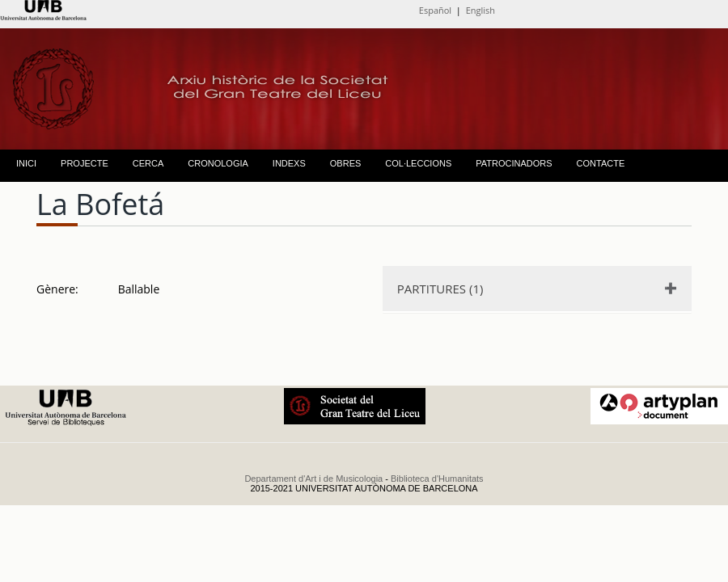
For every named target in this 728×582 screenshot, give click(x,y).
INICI (26, 163)
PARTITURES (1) (440, 289)
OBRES (346, 163)
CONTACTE (601, 163)
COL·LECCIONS (418, 163)
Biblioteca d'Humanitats (437, 479)
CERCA (148, 163)
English (480, 10)
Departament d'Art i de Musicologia (313, 479)
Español (435, 10)
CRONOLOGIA (218, 163)
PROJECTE (85, 163)
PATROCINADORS (514, 163)
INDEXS (289, 163)
